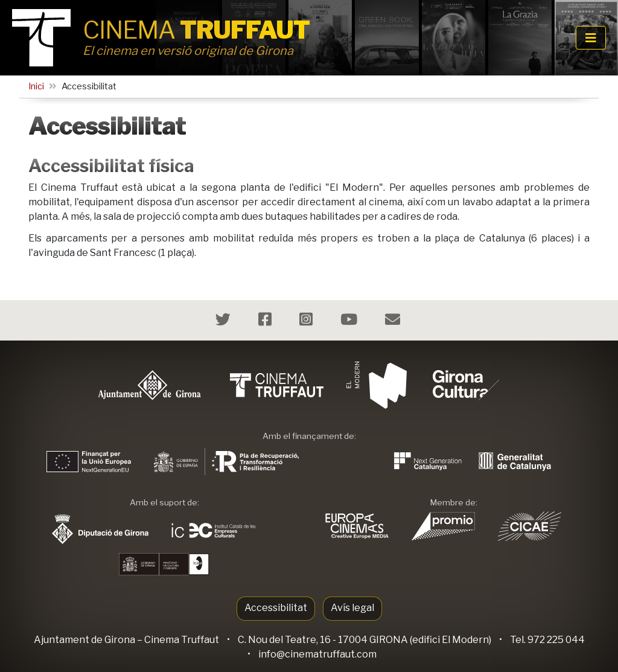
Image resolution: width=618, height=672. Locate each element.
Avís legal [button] (352, 608)
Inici (36, 86)
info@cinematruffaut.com (317, 654)
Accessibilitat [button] (276, 608)
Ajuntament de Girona (84, 640)
